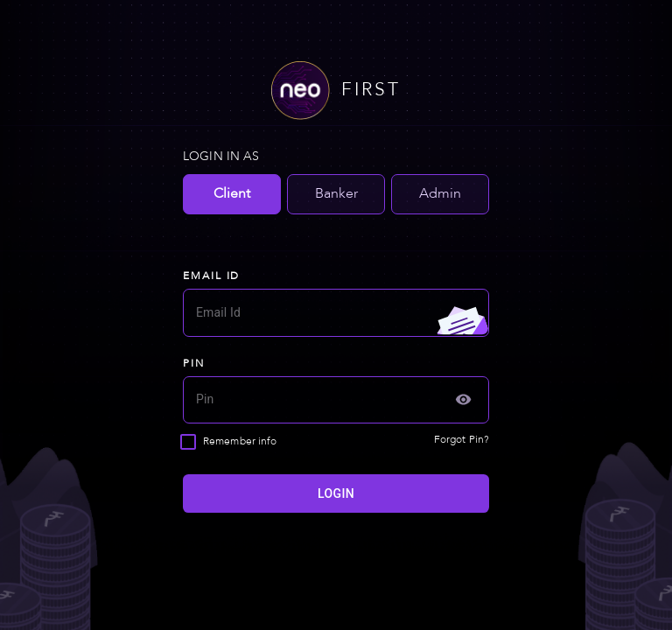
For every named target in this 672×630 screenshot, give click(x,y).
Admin (440, 194)
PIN (194, 364)
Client (232, 194)
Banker (336, 194)
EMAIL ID (211, 276)
